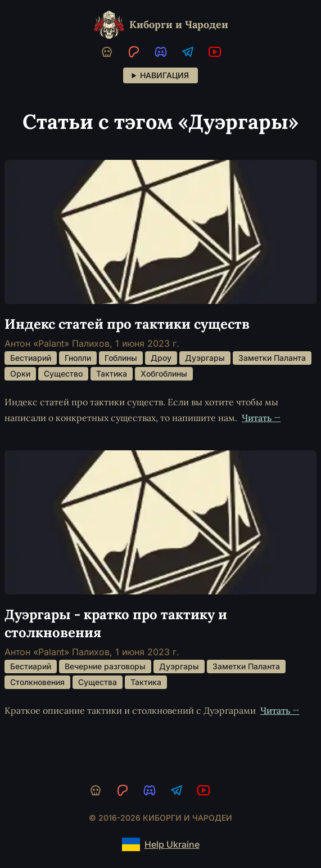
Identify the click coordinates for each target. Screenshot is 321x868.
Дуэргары (205, 358)
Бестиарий (31, 358)
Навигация (164, 75)
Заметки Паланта (272, 358)
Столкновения (37, 682)
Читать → (261, 418)
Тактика (112, 373)
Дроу (161, 358)
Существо (63, 373)
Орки (20, 373)
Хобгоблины (164, 373)
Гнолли (78, 358)
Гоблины (121, 358)
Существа (98, 682)
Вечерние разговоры (105, 666)
